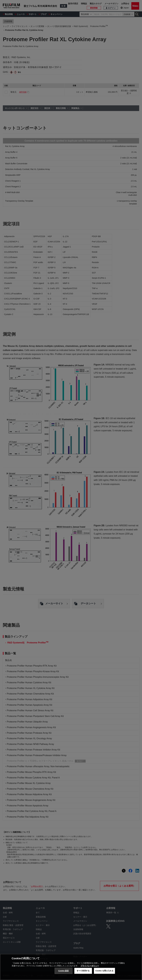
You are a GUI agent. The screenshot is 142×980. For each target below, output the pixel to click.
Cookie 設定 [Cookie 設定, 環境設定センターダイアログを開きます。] (63, 971)
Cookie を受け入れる (104, 971)
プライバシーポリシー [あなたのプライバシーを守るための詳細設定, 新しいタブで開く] (90, 966)
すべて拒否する (83, 971)
